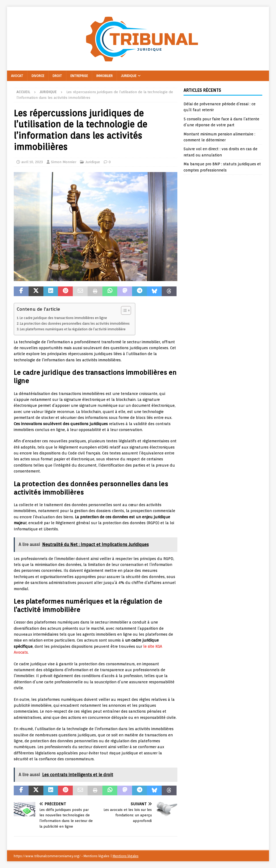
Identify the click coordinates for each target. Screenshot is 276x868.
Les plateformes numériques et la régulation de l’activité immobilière (73, 329)
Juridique (129, 76)
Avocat (17, 76)
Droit (57, 76)
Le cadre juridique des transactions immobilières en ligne (63, 318)
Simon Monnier (64, 162)
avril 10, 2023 (32, 162)
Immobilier (104, 76)
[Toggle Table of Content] (123, 310)
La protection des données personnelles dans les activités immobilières (75, 323)
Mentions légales (126, 856)
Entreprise (79, 76)
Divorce (38, 76)
